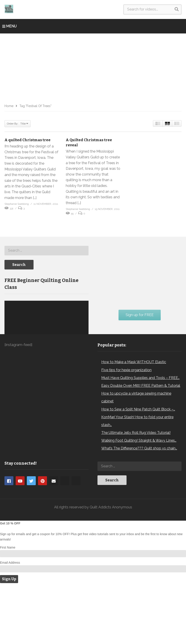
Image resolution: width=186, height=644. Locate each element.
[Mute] (76, 375)
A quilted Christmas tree (27, 140)
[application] (46, 356)
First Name (8, 606)
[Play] (10, 375)
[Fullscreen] (83, 375)
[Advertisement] (93, 67)
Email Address (10, 621)
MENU (9, 26)
